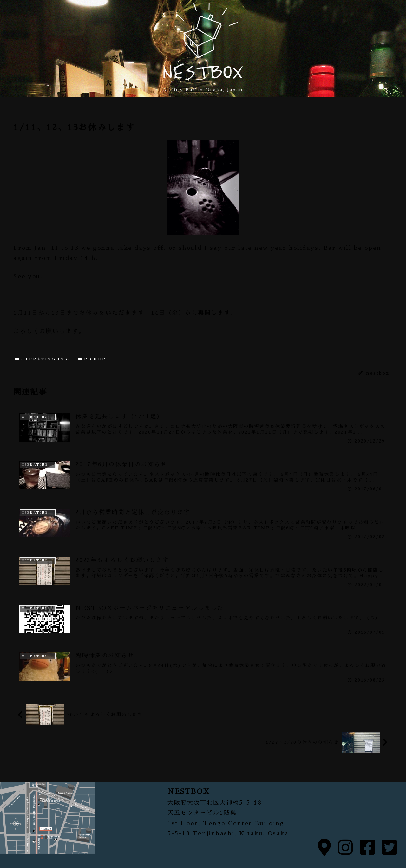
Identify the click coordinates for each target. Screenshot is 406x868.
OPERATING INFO (44, 359)
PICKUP (92, 359)
